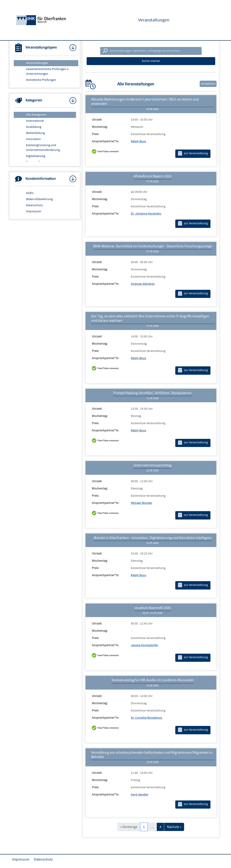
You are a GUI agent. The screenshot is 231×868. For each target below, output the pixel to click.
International (35, 121)
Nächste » (174, 827)
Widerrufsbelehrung (39, 199)
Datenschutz (34, 205)
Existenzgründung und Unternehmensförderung (43, 148)
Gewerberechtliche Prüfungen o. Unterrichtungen (48, 71)
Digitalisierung (36, 156)
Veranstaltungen (37, 63)
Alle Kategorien (36, 115)
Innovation (33, 139)
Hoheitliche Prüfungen (41, 80)
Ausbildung (34, 127)
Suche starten (151, 61)
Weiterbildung (35, 133)
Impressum (34, 211)
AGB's (30, 193)
